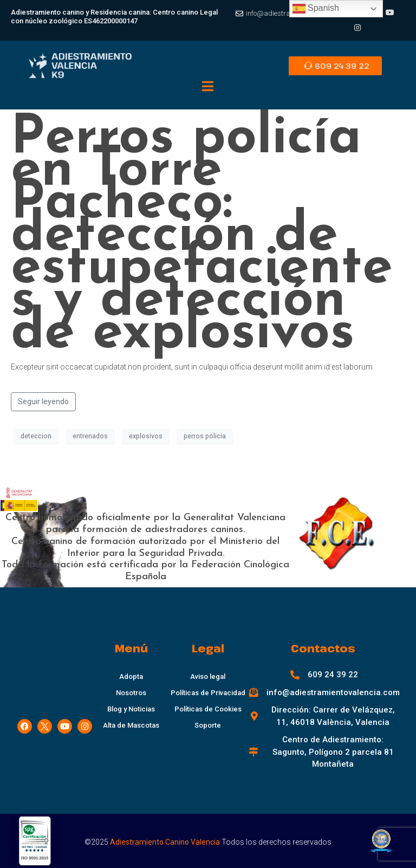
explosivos (146, 436)
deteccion (36, 436)
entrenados (90, 436)
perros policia (205, 436)
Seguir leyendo (43, 401)
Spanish (316, 9)
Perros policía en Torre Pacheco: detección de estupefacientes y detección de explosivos (202, 236)
